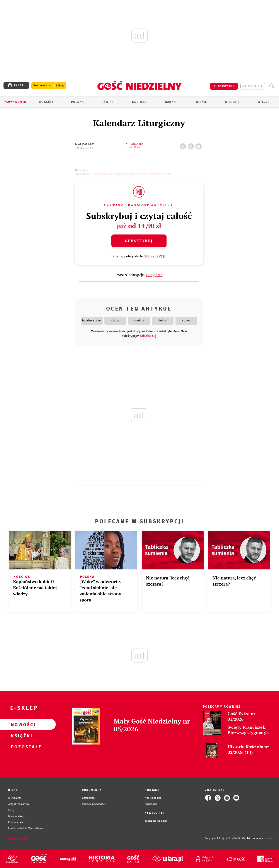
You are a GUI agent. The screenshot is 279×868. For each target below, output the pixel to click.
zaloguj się (253, 86)
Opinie (201, 102)
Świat (108, 102)
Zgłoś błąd (18, 838)
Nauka (170, 102)
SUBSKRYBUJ (224, 86)
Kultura (139, 102)
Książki (21, 736)
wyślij (199, 145)
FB (184, 145)
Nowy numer (16, 102)
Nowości (21, 724)
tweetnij (192, 145)
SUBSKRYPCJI (155, 256)
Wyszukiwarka (271, 86)
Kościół (47, 102)
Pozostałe (21, 747)
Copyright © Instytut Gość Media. (223, 838)
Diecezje (232, 102)
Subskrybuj (139, 241)
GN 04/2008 (84, 148)
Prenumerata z (49, 86)
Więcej (263, 102)
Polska (77, 102)
